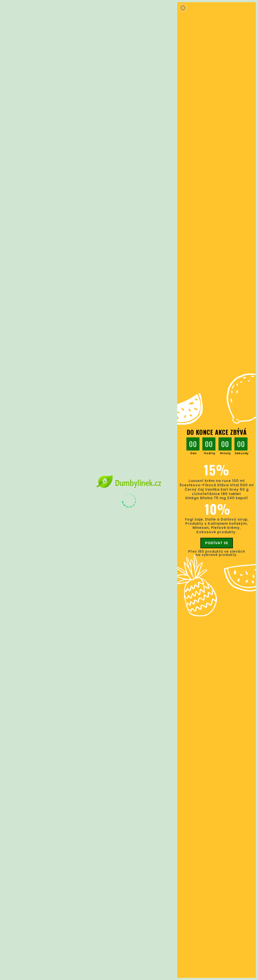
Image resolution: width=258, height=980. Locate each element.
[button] (183, 8)
